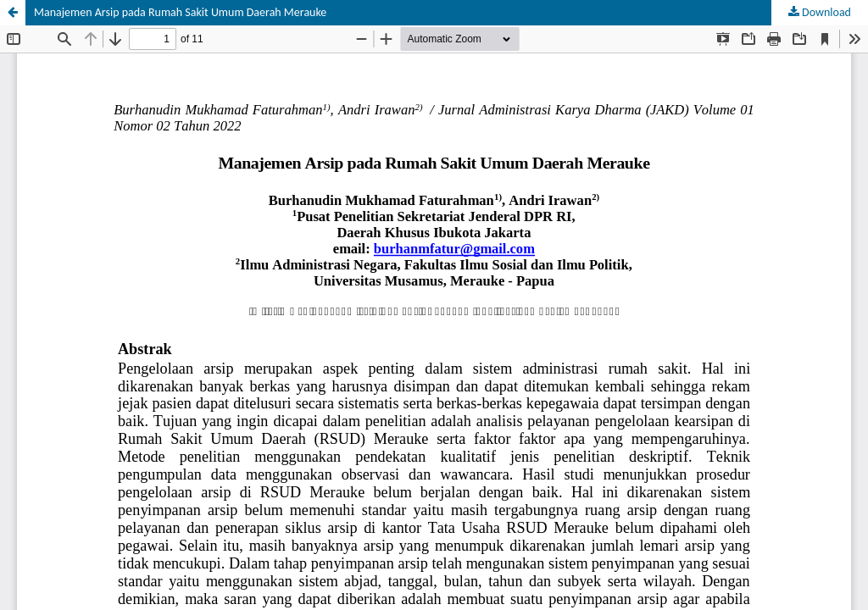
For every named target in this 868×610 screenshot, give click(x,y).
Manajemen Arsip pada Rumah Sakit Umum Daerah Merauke (180, 12)
